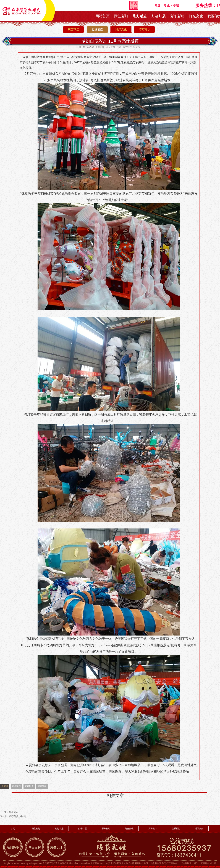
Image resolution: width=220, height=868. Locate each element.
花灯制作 (29, 786)
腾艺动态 (74, 29)
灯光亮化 (196, 16)
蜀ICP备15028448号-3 (80, 863)
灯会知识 (14, 812)
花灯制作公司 (141, 863)
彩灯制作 (42, 786)
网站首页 (103, 16)
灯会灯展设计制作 (189, 863)
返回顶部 (199, 829)
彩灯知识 (145, 29)
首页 (13, 829)
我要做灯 (153, 829)
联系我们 (176, 829)
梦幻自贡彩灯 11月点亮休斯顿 (110, 41)
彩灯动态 (140, 16)
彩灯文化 (121, 29)
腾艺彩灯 (121, 16)
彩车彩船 (177, 16)
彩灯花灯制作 (171, 863)
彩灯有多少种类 (17, 816)
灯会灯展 (159, 16)
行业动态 (97, 29)
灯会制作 (16, 786)
